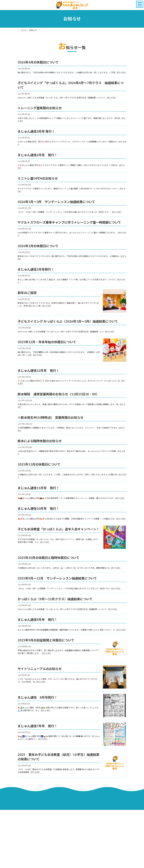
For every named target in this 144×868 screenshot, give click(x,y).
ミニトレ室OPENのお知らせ (38, 178)
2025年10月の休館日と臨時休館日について (48, 558)
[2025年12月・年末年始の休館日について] (115, 350)
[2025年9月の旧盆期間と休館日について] (115, 649)
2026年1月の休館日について (38, 246)
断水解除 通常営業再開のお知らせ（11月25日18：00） (58, 394)
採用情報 (24, 813)
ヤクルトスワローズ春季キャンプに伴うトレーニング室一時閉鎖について (69, 222)
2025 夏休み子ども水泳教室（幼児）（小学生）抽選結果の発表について (58, 757)
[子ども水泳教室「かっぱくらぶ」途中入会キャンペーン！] (115, 537)
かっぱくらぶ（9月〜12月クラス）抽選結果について (55, 599)
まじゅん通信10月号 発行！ (38, 508)
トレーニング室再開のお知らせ (40, 108)
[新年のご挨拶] (115, 301)
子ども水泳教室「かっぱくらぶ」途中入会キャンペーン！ (59, 529)
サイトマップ (92, 813)
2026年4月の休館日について (38, 62)
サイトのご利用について (45, 813)
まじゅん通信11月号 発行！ (38, 488)
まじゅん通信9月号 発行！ (37, 620)
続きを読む (121, 73)
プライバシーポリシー (71, 813)
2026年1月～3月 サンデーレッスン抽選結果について (56, 202)
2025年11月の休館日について (39, 464)
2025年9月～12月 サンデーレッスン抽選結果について (57, 578)
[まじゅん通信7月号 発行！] (115, 734)
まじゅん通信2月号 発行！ (37, 155)
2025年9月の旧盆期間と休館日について (46, 640)
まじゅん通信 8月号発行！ (37, 697)
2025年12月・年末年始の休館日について (47, 342)
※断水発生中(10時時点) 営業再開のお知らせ (50, 418)
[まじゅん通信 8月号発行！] (115, 706)
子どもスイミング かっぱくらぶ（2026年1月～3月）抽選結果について (68, 321)
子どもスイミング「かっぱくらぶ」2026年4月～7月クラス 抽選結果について (71, 85)
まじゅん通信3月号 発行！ (36, 131)
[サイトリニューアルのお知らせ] (115, 677)
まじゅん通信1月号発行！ (36, 269)
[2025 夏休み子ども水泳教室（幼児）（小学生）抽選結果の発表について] (115, 763)
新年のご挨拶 (27, 293)
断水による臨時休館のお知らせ (40, 441)
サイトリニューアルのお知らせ (40, 669)
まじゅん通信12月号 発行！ (38, 371)
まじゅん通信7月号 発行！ (37, 726)
